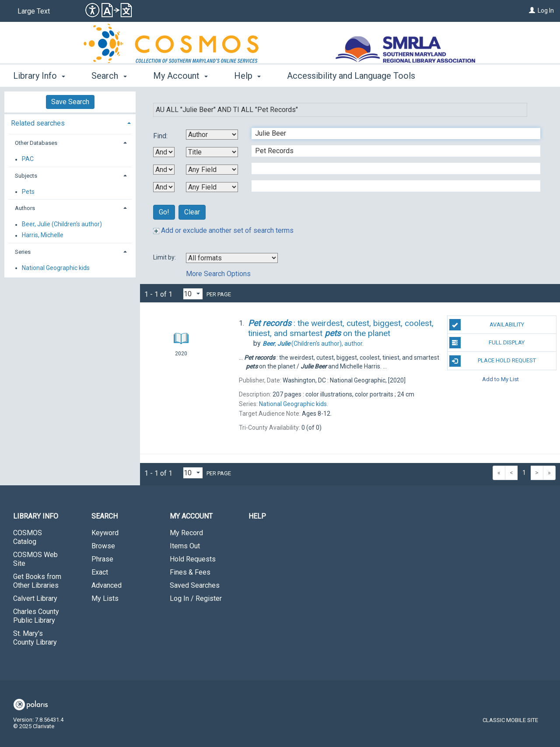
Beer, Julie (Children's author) (62, 224)
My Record (186, 533)
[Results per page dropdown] (193, 294)
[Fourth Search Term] (391, 186)
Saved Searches (195, 585)
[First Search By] (212, 135)
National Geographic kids (56, 268)
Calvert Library (35, 598)
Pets (28, 192)
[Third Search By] (212, 170)
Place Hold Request (493, 361)
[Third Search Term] (391, 168)
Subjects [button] (26, 176)
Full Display (487, 343)
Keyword (105, 533)
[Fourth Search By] (212, 187)
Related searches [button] (38, 123)
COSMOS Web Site (35, 559)
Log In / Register (196, 598)
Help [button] (247, 76)
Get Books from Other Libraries (37, 581)
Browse (103, 546)
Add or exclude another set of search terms (223, 230)
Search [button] (109, 76)
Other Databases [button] (36, 143)
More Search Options (218, 274)
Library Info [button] (39, 76)
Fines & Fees (190, 572)
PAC (28, 159)
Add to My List (500, 379)
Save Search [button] (70, 102)
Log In (546, 11)
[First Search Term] (391, 133)
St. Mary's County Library (35, 638)
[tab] (70, 122)
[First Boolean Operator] (164, 152)
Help (257, 516)
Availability (487, 325)
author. (313, 344)
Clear (192, 212)
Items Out (185, 546)
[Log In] (532, 11)
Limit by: (165, 257)
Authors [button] (25, 208)
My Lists (105, 598)
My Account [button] (180, 76)
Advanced (107, 585)
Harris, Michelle (43, 235)
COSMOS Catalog (28, 537)
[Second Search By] (212, 152)
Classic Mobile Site (510, 720)
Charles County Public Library (36, 616)
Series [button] (23, 252)
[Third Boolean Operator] (164, 187)
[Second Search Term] (391, 151)
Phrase (102, 559)
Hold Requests (193, 559)
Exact (100, 572)
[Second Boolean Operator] (164, 170)
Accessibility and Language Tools (351, 76)
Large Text (34, 11)
